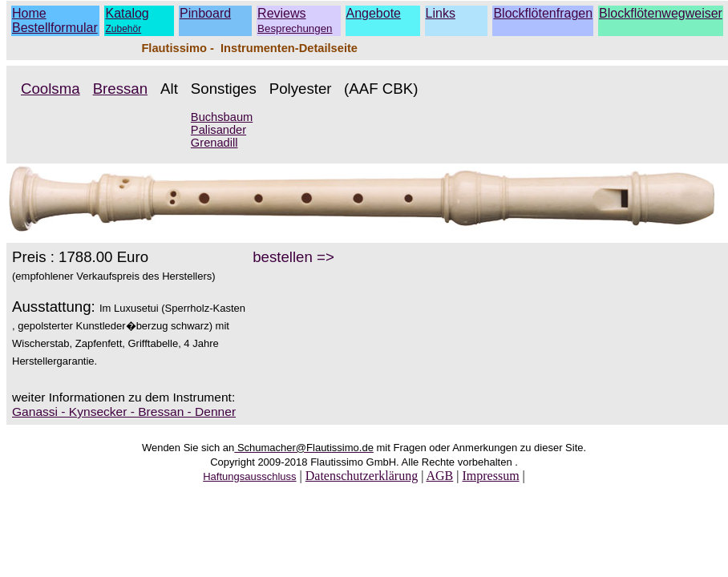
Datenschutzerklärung (362, 476)
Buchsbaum (222, 117)
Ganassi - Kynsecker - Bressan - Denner (124, 412)
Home (29, 13)
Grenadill (214, 143)
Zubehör (123, 29)
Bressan (120, 89)
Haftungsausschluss (249, 476)
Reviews (295, 20)
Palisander (218, 130)
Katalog (127, 13)
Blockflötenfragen (543, 13)
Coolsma (51, 89)
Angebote (374, 13)
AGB (439, 476)
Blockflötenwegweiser (661, 13)
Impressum (490, 476)
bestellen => (293, 257)
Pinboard (205, 13)
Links (441, 13)
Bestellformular (55, 28)
